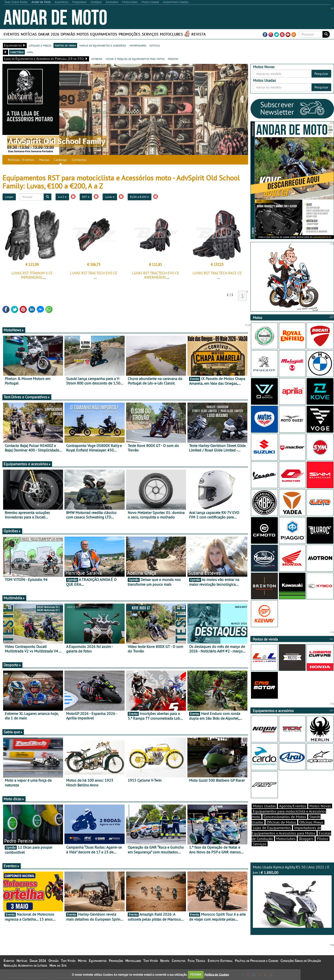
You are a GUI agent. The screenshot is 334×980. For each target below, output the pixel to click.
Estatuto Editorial (220, 961)
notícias (155, 45)
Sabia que (13, 732)
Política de (217, 974)
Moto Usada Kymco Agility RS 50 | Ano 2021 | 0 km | (292, 896)
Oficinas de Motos (281, 822)
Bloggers (306, 839)
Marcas (44, 160)
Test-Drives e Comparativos (27, 397)
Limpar (9, 197)
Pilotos (323, 839)
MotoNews (14, 330)
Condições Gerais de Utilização (301, 961)
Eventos (11, 34)
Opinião (68, 34)
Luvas (110, 197)
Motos (83, 34)
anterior (97, 59)
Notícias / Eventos (21, 160)
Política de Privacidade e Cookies (257, 961)
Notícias (29, 34)
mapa (30, 52)
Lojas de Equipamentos (272, 828)
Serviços (150, 34)
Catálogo (61, 160)
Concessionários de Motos (285, 817)
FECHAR (196, 974)
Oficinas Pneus (311, 822)
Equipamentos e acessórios (27, 464)
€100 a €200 (140, 197)
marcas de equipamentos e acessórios (103, 45)
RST (86, 197)
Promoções (130, 34)
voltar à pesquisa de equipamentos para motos (135, 59)
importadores (138, 45)
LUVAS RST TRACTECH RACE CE (217, 273)
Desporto (12, 665)
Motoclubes (171, 34)
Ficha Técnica (196, 961)
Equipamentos (104, 34)
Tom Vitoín (68, 961)
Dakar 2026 (49, 34)
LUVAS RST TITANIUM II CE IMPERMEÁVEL (32, 275)
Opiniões (12, 531)
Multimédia (14, 598)
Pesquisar (321, 74)
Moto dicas (14, 799)
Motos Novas (320, 806)
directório (17, 52)
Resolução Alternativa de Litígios (25, 965)
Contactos (79, 160)
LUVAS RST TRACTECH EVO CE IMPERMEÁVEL (156, 275)
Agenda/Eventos (293, 806)
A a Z (62, 197)
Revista (199, 34)
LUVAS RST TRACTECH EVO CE (94, 273)
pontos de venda (65, 45)
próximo (173, 59)
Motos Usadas (264, 806)
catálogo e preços (40, 45)
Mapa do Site (58, 965)
